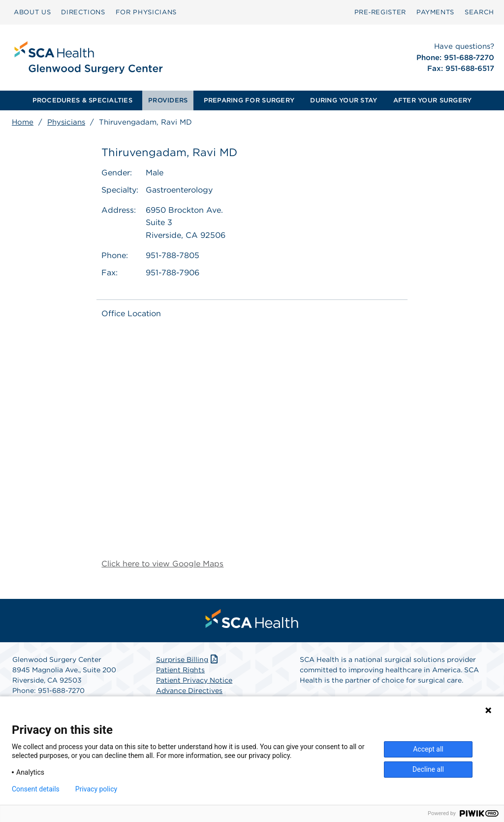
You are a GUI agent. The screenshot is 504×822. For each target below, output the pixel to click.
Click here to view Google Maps (162, 564)
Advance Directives (189, 690)
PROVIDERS (168, 100)
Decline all (428, 769)
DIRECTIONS (83, 12)
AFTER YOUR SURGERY (433, 100)
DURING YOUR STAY (344, 100)
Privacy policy (96, 789)
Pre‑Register (380, 12)
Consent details (36, 789)
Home (23, 122)
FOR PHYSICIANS (146, 12)
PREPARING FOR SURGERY (249, 100)
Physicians (66, 122)
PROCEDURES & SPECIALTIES (82, 100)
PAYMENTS (435, 12)
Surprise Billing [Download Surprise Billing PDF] (188, 659)
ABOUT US (32, 12)
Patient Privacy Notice (194, 680)
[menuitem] (32, 12)
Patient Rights (180, 670)
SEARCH (479, 12)
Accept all (428, 749)
